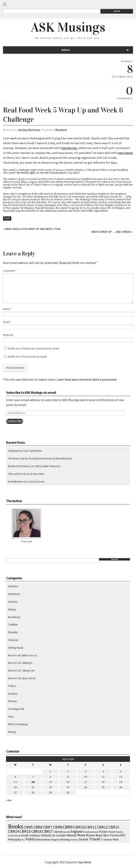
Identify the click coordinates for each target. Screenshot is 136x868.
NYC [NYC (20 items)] (123, 835)
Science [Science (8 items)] (74, 839)
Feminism (13, 640)
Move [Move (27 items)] (81, 835)
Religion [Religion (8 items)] (55, 839)
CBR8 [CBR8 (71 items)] (57, 827)
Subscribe (15, 421)
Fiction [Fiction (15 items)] (103, 832)
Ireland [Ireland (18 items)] (46, 835)
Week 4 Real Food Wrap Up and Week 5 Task (33, 229)
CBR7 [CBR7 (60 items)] (48, 827)
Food (7, 218)
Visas (11, 717)
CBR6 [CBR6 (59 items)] (38, 827)
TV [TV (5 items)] (102, 840)
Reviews (12, 701)
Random (61, 130)
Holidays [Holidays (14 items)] (35, 835)
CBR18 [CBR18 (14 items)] (58, 832)
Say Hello (85, 862)
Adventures (14, 594)
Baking (12, 609)
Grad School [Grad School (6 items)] (14, 835)
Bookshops (14, 617)
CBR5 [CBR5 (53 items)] (28, 827)
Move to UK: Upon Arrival (22, 678)
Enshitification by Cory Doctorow (26, 482)
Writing (12, 732)
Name (7, 309)
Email (7, 322)
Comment (10, 271)
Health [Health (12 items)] (25, 835)
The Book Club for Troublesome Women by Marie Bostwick (40, 459)
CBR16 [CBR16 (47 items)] (36, 831)
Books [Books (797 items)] (16, 826)
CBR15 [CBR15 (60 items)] (25, 831)
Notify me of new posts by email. (27, 357)
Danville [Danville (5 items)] (66, 832)
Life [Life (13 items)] (53, 835)
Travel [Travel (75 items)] (95, 839)
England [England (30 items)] (77, 832)
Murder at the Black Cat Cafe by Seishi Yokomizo (34, 466)
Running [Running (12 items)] (65, 839)
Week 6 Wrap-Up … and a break (111, 232)
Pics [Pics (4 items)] (23, 840)
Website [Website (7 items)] (108, 840)
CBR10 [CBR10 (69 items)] (79, 827)
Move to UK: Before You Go (23, 655)
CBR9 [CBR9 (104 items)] (68, 827)
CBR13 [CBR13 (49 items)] (114, 827)
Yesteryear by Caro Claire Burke (25, 451)
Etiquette (13, 632)
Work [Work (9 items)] (116, 840)
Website (8, 335)
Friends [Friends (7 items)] (119, 832)
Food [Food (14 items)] (112, 832)
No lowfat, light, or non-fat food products (42, 173)
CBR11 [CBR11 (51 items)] (91, 827)
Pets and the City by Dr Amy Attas (26, 474)
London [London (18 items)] (61, 835)
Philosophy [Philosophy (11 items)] (14, 839)
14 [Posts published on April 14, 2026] (33, 782)
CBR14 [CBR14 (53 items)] (14, 831)
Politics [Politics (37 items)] (31, 839)
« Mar (9, 800)
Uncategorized (16, 709)
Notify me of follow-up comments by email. (33, 348)
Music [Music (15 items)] (99, 835)
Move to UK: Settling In (20, 663)
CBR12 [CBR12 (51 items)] (102, 827)
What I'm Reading (18, 724)
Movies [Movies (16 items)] (90, 835)
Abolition (13, 586)
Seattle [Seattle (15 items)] (84, 839)
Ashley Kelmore (29, 130)
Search (117, 11)
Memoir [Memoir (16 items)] (72, 835)
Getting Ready (16, 648)
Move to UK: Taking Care (21, 671)
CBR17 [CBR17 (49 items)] (48, 831)
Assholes (13, 602)
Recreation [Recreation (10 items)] (44, 840)
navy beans (125, 153)
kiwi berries (69, 148)
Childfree (13, 625)
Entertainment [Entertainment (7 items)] (91, 832)
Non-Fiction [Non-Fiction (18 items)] (111, 835)
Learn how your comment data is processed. (87, 379)
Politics (12, 686)
